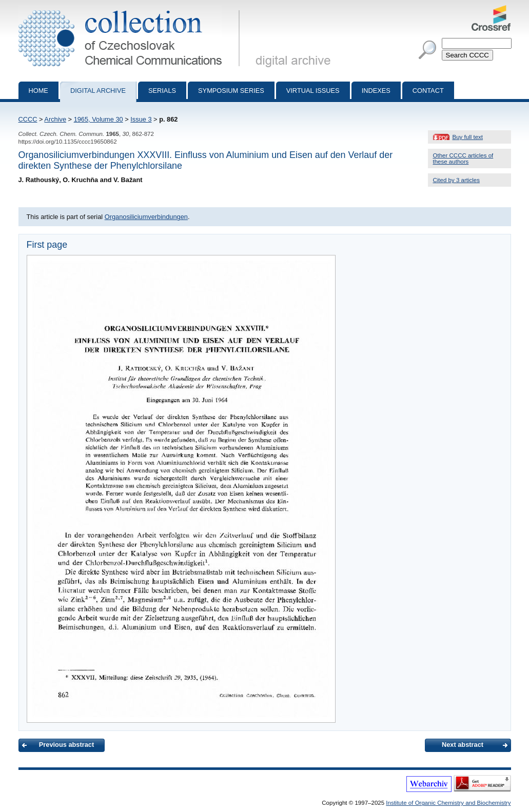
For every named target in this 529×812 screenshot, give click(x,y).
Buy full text (468, 137)
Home (38, 91)
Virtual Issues (313, 91)
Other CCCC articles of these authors (463, 159)
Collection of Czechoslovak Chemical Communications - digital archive (131, 9)
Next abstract (463, 745)
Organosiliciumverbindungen (146, 217)
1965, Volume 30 (99, 119)
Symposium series (231, 91)
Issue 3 (141, 119)
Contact (428, 91)
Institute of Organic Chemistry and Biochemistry (448, 803)
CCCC (28, 119)
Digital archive (98, 91)
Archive (55, 119)
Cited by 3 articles (457, 180)
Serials (162, 91)
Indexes (376, 91)
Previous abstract (66, 745)
